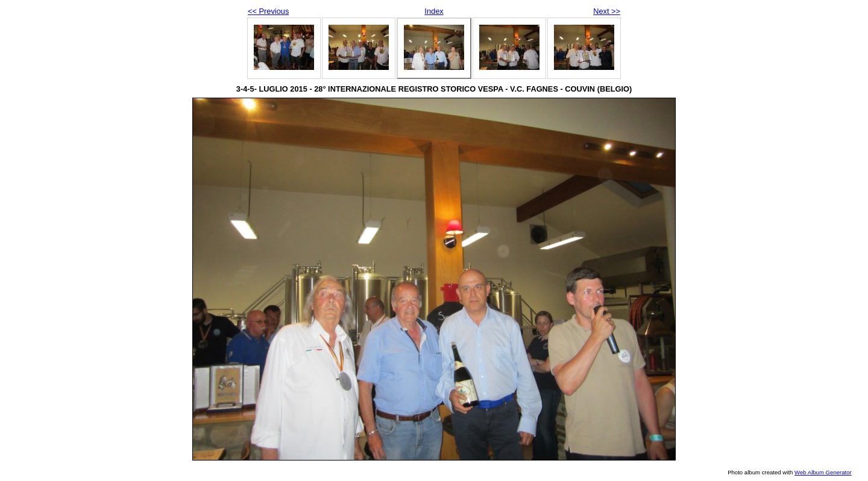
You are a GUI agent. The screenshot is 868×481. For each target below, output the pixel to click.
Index (434, 11)
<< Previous (268, 11)
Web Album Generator (823, 472)
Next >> (607, 11)
